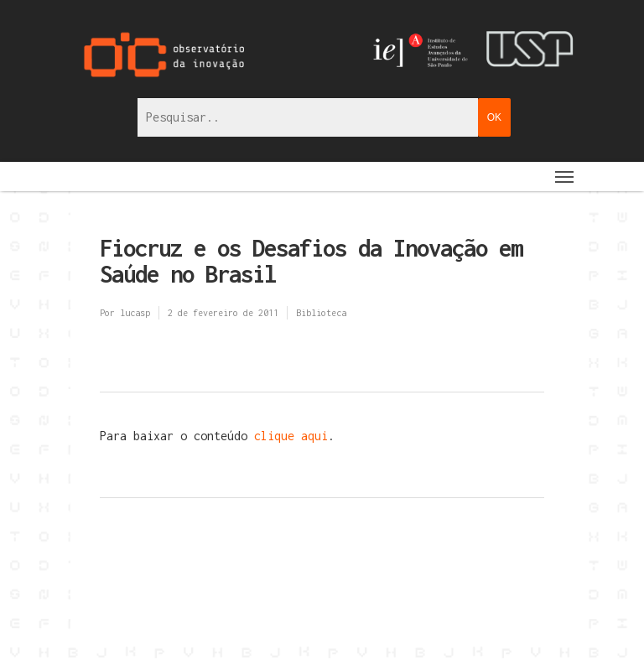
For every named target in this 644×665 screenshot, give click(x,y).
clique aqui (291, 436)
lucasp (135, 313)
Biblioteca (321, 313)
